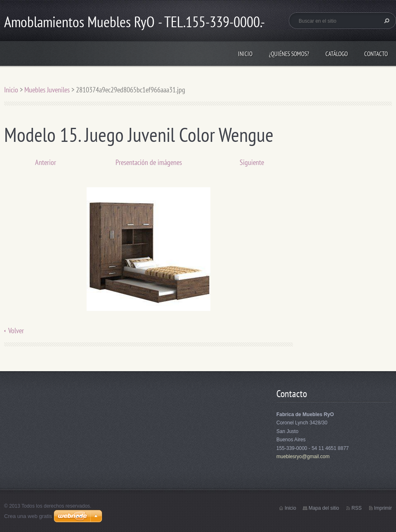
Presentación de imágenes (149, 162)
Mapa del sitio (324, 508)
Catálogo (337, 54)
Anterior (46, 162)
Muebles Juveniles (47, 90)
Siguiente (252, 162)
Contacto (376, 54)
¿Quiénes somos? (289, 54)
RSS (357, 508)
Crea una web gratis (28, 516)
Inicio (245, 54)
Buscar (386, 21)
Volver (16, 331)
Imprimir (383, 508)
